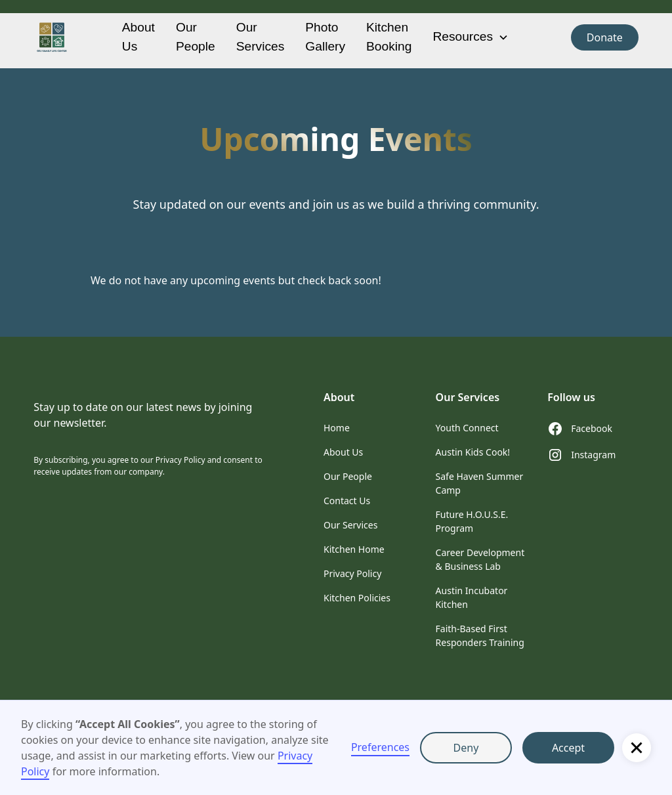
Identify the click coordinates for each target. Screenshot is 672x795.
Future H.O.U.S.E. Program (472, 521)
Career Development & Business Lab (480, 559)
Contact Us (347, 501)
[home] (52, 37)
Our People (196, 37)
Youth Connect (467, 428)
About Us (138, 37)
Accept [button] (568, 748)
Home (337, 428)
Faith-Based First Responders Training (480, 635)
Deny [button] (466, 748)
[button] (637, 748)
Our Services (261, 37)
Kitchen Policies (357, 598)
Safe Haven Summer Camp (480, 483)
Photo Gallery (325, 37)
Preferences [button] (380, 747)
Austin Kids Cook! (473, 452)
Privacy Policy (352, 573)
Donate (605, 37)
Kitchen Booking (389, 37)
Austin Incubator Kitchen (472, 597)
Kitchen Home (354, 549)
